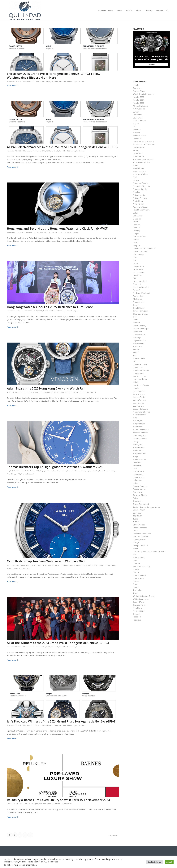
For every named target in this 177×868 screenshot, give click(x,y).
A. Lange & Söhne (74, 471)
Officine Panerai (140, 439)
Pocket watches (140, 459)
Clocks (83, 471)
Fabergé (136, 290)
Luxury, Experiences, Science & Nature (149, 552)
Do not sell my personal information (20, 865)
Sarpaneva (138, 492)
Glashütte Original (141, 314)
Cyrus (135, 263)
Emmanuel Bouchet (141, 287)
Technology (138, 590)
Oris (135, 127)
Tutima (136, 522)
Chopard (137, 246)
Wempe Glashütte (141, 546)
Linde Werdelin (139, 400)
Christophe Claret (140, 251)
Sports (136, 587)
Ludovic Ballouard (140, 409)
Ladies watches (140, 391)
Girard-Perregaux (140, 311)
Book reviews (139, 557)
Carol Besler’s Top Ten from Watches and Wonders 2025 (46, 561)
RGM (135, 468)
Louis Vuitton (138, 406)
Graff (135, 320)
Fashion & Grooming (142, 566)
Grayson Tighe (139, 605)
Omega (136, 441)
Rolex (9, 568)
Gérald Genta (139, 308)
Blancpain (137, 219)
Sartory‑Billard (139, 91)
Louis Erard (138, 118)
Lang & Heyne (139, 394)
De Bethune (138, 269)
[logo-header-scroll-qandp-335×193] (25, 11)
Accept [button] (169, 862)
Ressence (137, 465)
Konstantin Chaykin (141, 385)
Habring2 (137, 338)
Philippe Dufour (140, 453)
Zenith (14, 568)
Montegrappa (139, 611)
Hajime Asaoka (139, 341)
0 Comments (28, 81)
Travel (136, 593)
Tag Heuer (137, 516)
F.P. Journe (137, 299)
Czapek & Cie (139, 266)
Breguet (136, 225)
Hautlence (137, 346)
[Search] (167, 11)
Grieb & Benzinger (141, 329)
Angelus (136, 192)
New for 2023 (138, 103)
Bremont (137, 228)
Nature (136, 572)
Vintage (136, 542)
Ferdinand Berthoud (141, 293)
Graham (136, 323)
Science (136, 581)
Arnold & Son (73, 565)
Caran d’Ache (139, 602)
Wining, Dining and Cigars (144, 596)
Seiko (135, 498)
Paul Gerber (138, 450)
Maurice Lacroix (140, 415)
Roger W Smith (139, 477)
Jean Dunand (138, 373)
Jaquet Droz (138, 367)
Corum (136, 260)
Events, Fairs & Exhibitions (63, 81)
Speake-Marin (139, 510)
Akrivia (136, 180)
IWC (135, 361)
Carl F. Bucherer (140, 237)
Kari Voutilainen (140, 376)
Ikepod (136, 124)
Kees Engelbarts (140, 379)
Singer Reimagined (141, 504)
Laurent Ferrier (139, 397)
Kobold (136, 382)
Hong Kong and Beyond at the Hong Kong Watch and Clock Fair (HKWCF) (58, 229)
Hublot (136, 352)
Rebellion (137, 462)
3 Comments (28, 725)
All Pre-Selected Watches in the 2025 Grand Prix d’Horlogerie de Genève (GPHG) (62, 147)
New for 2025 (41, 81)
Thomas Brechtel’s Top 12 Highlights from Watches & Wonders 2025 (55, 467)
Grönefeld (137, 332)
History (136, 150)
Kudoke (136, 388)
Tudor (136, 519)
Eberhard (137, 284)
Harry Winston (139, 344)
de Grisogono (139, 272)
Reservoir (137, 130)
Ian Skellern (81, 81)
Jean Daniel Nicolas (141, 370)
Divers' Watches (140, 281)
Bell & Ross (138, 216)
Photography (138, 578)
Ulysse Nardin (139, 525)
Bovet (135, 222)
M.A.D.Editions (139, 109)
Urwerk (136, 531)
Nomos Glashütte (140, 433)
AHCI (135, 177)
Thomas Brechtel (27, 474)
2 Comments (24, 392)
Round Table (138, 156)
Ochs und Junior (140, 436)
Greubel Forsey (140, 326)
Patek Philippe (12, 474)
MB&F (135, 418)
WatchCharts (138, 168)
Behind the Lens (140, 136)
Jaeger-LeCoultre (92, 471)
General (136, 614)
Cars (135, 560)
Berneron (137, 88)
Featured (137, 617)
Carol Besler (25, 568)
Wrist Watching (139, 171)
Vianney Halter (139, 540)
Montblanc (137, 427)
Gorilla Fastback (140, 121)
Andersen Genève (141, 183)
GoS (135, 317)
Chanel (136, 242)
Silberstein (138, 501)
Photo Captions (139, 575)
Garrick (136, 305)
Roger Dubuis (139, 474)
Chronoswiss (138, 254)
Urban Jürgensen (140, 528)
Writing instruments (141, 599)
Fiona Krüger (138, 296)
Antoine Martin (139, 195)
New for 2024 (41, 647)
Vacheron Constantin (142, 534)
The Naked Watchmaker (143, 159)
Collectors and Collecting (143, 141)
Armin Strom (138, 201)
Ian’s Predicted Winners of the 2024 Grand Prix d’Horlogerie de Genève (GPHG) (62, 721)
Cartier (82, 565)
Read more (13, 85)
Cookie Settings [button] (154, 862)
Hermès (88, 565)
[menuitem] (106, 11)
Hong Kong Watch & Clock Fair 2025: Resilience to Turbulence (50, 307)
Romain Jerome (139, 489)
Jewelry (136, 569)
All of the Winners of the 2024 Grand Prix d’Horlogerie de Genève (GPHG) (58, 643)
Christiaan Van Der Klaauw (144, 248)
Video (135, 165)
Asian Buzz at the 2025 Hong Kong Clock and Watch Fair (46, 388)
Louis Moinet (104, 471)
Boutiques (137, 139)
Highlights (50, 81)
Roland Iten (138, 480)
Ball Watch (137, 115)
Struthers (137, 513)
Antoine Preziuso (140, 198)
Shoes (136, 584)
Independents (139, 358)
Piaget (136, 456)
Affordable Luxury (57, 392)
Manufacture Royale (142, 412)
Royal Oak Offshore (141, 210)
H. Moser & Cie (139, 335)
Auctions (137, 133)
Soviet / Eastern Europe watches (147, 507)
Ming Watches (139, 424)
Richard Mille (138, 471)
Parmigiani (113, 471)
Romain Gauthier (140, 486)
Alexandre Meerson (141, 186)
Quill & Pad (138, 153)
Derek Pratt (138, 275)
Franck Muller (139, 302)
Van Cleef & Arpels (141, 537)
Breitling (136, 231)
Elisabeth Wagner (72, 232)
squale (136, 85)
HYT (135, 355)
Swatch (136, 112)
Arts (135, 554)
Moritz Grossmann (141, 430)
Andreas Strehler (140, 189)
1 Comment (28, 232)
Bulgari (136, 234)
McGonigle (137, 421)
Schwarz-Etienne (140, 495)
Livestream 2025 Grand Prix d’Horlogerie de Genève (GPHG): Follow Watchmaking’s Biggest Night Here (54, 76)
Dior (135, 278)
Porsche (136, 563)
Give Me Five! (139, 147)
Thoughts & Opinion (141, 162)
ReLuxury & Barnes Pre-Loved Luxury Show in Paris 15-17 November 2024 (58, 800)
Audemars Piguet (140, 207)
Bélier (135, 213)
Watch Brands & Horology (144, 94)
